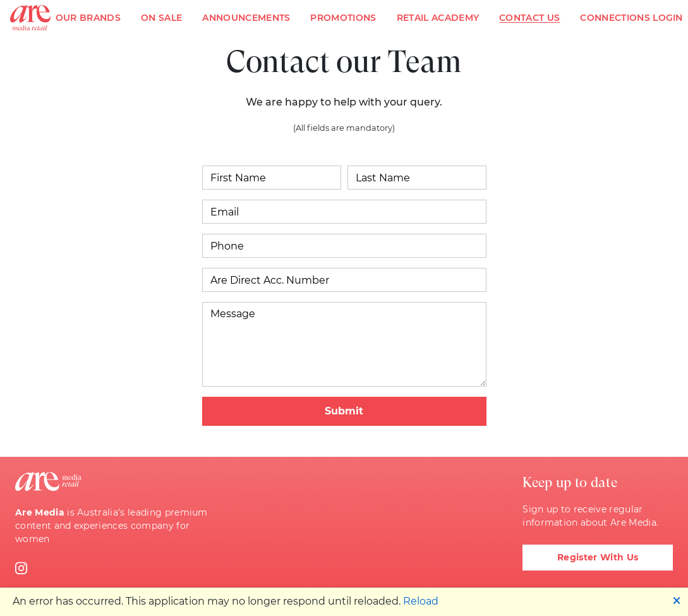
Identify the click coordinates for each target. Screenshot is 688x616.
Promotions (343, 18)
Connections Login (631, 18)
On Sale (161, 18)
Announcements (246, 18)
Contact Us (529, 18)
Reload (421, 601)
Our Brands (88, 18)
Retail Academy (438, 18)
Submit (344, 411)
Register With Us (598, 557)
